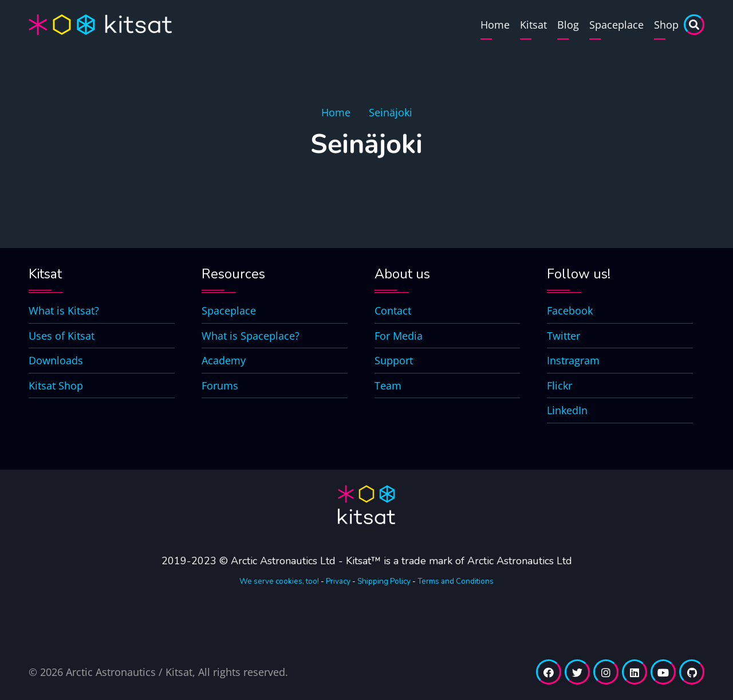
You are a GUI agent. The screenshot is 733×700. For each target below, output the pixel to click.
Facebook (570, 310)
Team (388, 386)
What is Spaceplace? (251, 336)
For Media (399, 336)
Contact (393, 310)
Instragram (573, 360)
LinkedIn (567, 410)
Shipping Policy (384, 581)
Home (495, 25)
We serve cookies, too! (279, 581)
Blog (568, 25)
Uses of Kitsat (62, 336)
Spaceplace (616, 25)
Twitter (563, 336)
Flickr (559, 386)
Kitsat (533, 25)
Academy (224, 360)
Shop (666, 25)
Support (394, 360)
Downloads (56, 360)
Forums (220, 386)
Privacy (338, 581)
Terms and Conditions (456, 581)
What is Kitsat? (64, 310)
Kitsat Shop (56, 386)
